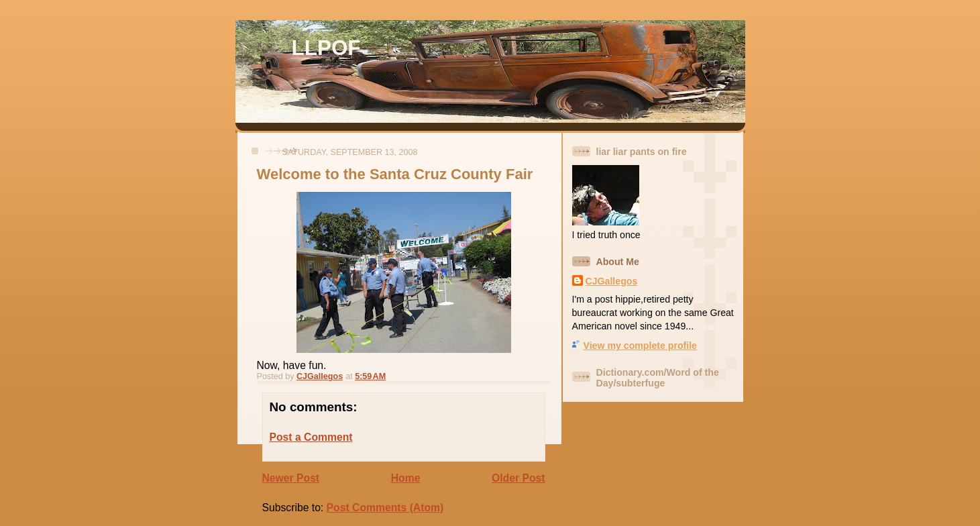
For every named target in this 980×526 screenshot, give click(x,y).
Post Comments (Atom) (385, 508)
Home (406, 478)
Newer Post (291, 478)
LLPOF (326, 48)
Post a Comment (311, 437)
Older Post (518, 478)
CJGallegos (612, 281)
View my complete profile (640, 346)
